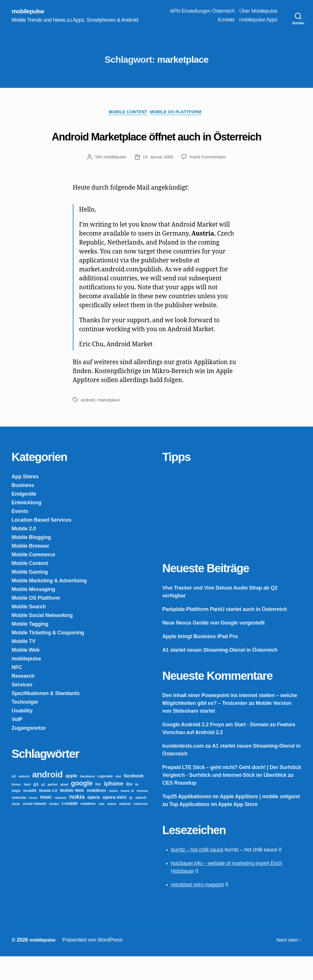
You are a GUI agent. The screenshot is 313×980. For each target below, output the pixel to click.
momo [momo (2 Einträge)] (113, 814)
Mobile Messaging (33, 613)
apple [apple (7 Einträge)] (72, 799)
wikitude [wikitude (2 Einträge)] (125, 827)
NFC (17, 691)
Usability (22, 734)
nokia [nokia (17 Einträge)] (77, 820)
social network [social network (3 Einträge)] (35, 827)
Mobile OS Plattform (180, 114)
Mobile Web (26, 674)
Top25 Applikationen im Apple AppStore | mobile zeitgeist (231, 820)
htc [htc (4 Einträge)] (98, 808)
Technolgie (25, 726)
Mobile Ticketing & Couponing (48, 656)
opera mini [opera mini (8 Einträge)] (114, 821)
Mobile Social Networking (42, 639)
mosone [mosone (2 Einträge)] (142, 814)
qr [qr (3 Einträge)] (131, 821)
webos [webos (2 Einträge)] (112, 827)
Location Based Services (41, 544)
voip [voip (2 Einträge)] (101, 827)
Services (22, 708)
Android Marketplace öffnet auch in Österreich (157, 147)
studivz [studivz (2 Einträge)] (54, 827)
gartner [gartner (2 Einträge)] (53, 808)
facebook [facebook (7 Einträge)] (134, 799)
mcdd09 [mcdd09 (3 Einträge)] (30, 814)
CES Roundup (179, 807)
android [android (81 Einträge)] (47, 798)
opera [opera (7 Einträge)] (93, 821)
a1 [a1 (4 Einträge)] (14, 800)
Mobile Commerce (33, 578)
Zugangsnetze (29, 752)
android (88, 424)
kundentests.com (183, 770)
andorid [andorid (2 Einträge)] (24, 800)
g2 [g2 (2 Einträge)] (43, 808)
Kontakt (226, 20)
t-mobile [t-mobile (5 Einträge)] (70, 827)
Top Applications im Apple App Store (213, 828)
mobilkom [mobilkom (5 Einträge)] (96, 814)
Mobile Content (126, 114)
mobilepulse (30, 12)
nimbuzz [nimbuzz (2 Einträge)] (61, 821)
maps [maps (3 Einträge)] (16, 814)
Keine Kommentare (209, 180)
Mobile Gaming (30, 596)
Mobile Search (29, 630)
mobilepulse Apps (258, 20)
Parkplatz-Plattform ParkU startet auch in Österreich (225, 633)
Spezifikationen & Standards (46, 717)
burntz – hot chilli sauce (197, 873)
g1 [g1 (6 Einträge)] (36, 808)
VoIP (17, 743)
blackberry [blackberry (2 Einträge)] (87, 800)
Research (23, 700)
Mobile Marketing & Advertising (49, 604)
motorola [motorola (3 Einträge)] (19, 821)
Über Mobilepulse (258, 12)
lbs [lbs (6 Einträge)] (129, 808)
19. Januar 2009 (158, 180)
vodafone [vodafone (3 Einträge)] (88, 827)
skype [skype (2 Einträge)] (16, 827)
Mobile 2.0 (24, 552)
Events (20, 535)
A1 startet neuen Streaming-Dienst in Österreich (220, 674)
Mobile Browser (30, 570)
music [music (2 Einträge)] (33, 821)
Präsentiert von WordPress (96, 964)
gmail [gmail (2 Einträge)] (64, 808)
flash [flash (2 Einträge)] (27, 808)
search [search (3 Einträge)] (141, 821)
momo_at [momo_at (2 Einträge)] (127, 814)
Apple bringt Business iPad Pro (200, 660)
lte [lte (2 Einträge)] (137, 808)
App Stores (25, 500)
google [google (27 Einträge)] (82, 807)
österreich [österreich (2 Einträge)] (141, 827)
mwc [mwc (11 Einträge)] (46, 821)
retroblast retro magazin (198, 908)
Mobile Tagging (30, 648)
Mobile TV (24, 665)
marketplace (110, 424)
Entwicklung (26, 526)
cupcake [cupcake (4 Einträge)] (105, 800)
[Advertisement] (206, 533)
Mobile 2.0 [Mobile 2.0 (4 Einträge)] (48, 814)
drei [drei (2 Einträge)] (118, 800)
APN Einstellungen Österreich (202, 12)
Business (23, 509)
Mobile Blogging (31, 561)
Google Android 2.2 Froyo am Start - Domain (216, 748)
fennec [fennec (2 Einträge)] (16, 808)
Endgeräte (24, 518)
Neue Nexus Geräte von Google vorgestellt (214, 646)
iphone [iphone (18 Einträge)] (114, 807)
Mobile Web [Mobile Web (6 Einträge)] (72, 814)
